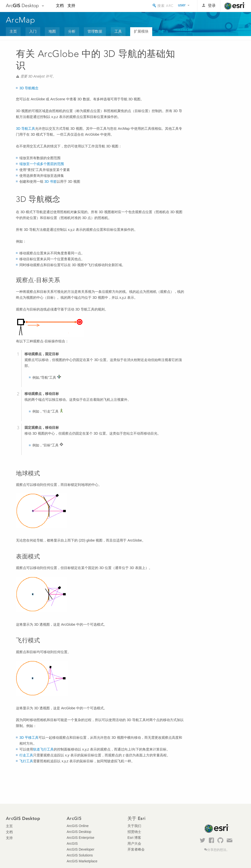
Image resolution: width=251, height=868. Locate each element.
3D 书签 (50, 181)
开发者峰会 (136, 849)
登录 (212, 6)
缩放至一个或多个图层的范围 (42, 164)
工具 (118, 31)
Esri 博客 (134, 838)
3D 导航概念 (29, 88)
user (182, 5)
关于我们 (134, 826)
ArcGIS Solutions (80, 855)
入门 (33, 31)
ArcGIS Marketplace (82, 861)
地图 (52, 31)
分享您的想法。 (218, 850)
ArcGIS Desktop (79, 832)
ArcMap (21, 20)
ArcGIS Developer (81, 849)
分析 (72, 31)
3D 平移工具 (29, 738)
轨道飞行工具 (43, 749)
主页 (13, 31)
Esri (235, 6)
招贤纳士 (134, 832)
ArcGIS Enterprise (81, 838)
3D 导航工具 (25, 129)
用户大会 (134, 843)
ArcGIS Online (78, 826)
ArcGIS (72, 843)
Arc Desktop (22, 6)
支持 (71, 6)
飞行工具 (26, 761)
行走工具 (26, 755)
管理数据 (95, 31)
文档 (60, 6)
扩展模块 (141, 31)
